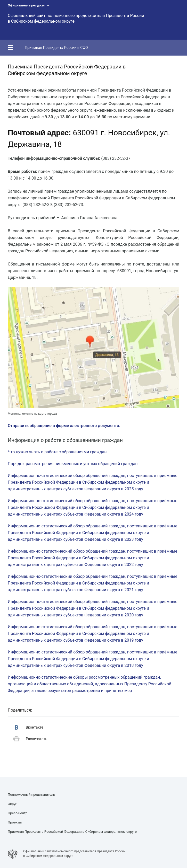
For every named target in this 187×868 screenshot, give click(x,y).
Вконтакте (29, 727)
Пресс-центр (18, 813)
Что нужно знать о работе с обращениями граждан (57, 452)
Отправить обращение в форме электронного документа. (64, 426)
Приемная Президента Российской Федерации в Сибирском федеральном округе (72, 832)
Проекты (15, 822)
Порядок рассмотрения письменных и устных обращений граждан (73, 464)
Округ (12, 804)
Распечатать (30, 739)
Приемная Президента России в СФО (56, 48)
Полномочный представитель (31, 795)
